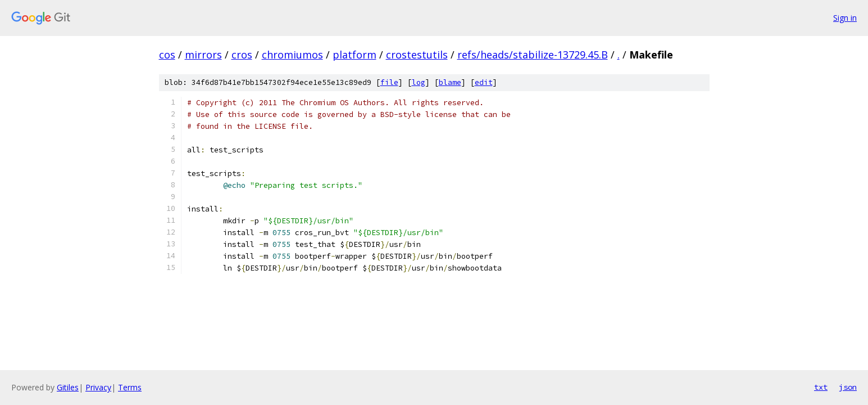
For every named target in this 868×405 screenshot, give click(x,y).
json (848, 387)
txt (821, 387)
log (419, 82)
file (389, 82)
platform (355, 55)
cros (242, 55)
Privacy (98, 387)
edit (484, 82)
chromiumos (292, 55)
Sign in (845, 18)
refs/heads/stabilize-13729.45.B (533, 55)
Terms (130, 387)
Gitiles (68, 387)
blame (450, 82)
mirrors (203, 55)
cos (167, 55)
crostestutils (417, 55)
